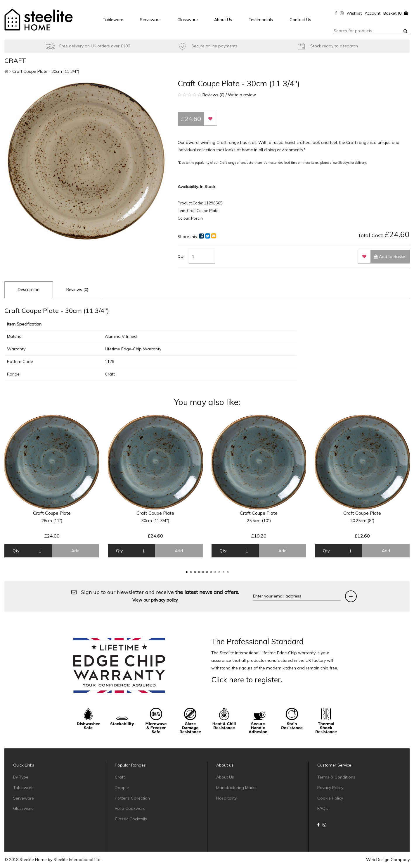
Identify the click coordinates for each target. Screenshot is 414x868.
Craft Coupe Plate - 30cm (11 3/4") (46, 71)
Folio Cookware (130, 808)
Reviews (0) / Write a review (217, 95)
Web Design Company (388, 860)
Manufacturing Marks (236, 788)
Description (29, 290)
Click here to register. (247, 680)
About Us (223, 20)
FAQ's (323, 808)
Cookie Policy (330, 798)
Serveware (150, 20)
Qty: (181, 256)
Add (75, 551)
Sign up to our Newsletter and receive (155, 596)
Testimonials (261, 20)
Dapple (122, 788)
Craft (120, 777)
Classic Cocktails (131, 819)
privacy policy (164, 600)
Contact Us (300, 20)
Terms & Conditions (336, 777)
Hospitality (226, 798)
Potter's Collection (132, 798)
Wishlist (354, 13)
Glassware (188, 20)
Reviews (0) (77, 290)
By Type (21, 777)
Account (373, 13)
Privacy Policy (330, 788)
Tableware (113, 20)
